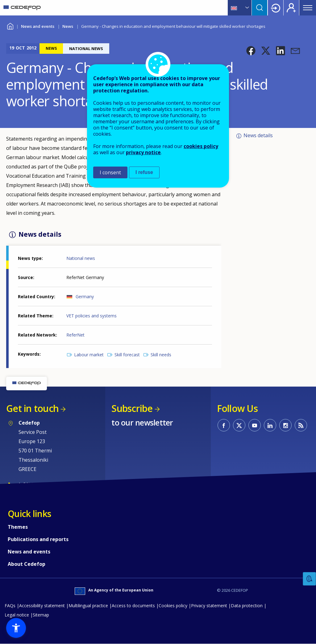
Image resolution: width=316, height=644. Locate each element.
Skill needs (161, 355)
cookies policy (201, 146)
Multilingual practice (88, 606)
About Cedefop (27, 564)
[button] (251, 51)
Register (291, 8)
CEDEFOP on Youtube (255, 425)
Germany (85, 297)
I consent (110, 172)
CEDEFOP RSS (301, 425)
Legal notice (17, 615)
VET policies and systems (91, 316)
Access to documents (133, 606)
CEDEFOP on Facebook (224, 425)
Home (10, 25)
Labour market (89, 355)
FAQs (10, 606)
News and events (38, 26)
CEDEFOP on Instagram (285, 425)
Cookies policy (173, 606)
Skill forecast (127, 355)
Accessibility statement (42, 606)
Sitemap (41, 615)
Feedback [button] (310, 579)
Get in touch (32, 408)
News (68, 26)
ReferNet (75, 335)
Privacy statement (209, 606)
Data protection (247, 606)
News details (258, 135)
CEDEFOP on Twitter (239, 425)
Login (276, 8)
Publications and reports (38, 539)
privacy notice (143, 152)
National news (81, 258)
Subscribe (132, 408)
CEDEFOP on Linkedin (270, 425)
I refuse (144, 172)
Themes (18, 527)
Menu (308, 8)
